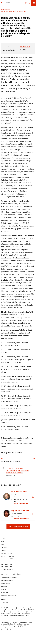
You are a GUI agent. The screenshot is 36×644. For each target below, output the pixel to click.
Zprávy (3, 555)
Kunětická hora (25, 47)
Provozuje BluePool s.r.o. (8, 641)
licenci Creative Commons (13, 621)
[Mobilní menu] (34, 3)
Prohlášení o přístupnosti (20, 633)
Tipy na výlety (5, 603)
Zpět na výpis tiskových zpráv (18, 537)
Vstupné (4, 600)
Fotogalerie (5, 613)
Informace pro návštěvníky (9, 589)
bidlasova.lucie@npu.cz (22, 529)
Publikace (4, 558)
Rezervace (4, 597)
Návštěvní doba (6, 594)
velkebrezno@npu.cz (7, 580)
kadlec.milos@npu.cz (21, 514)
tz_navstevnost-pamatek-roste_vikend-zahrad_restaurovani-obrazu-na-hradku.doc (18, 481)
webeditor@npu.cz (7, 639)
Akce (3, 552)
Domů (3, 549)
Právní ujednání (6, 633)
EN (29, 3)
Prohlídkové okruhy (7, 591)
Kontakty (4, 561)
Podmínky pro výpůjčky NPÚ (17, 637)
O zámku (4, 610)
